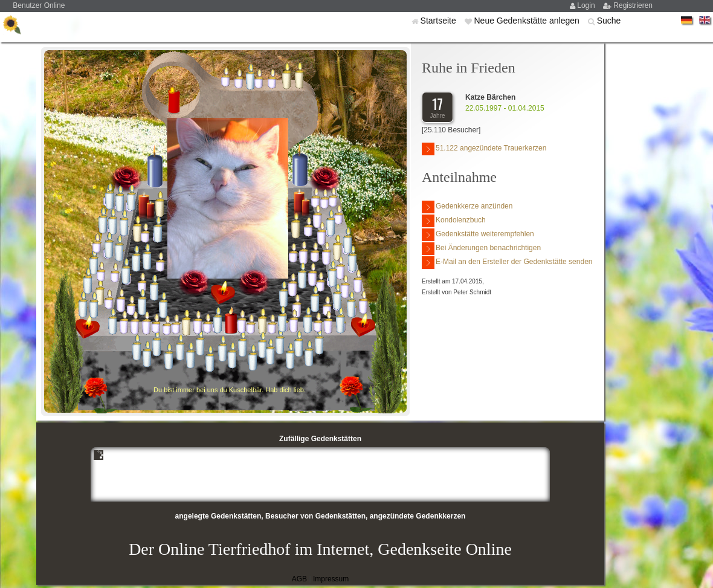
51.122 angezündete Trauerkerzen (484, 149)
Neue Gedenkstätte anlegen (527, 21)
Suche (609, 21)
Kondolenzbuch (454, 221)
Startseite (440, 21)
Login (587, 5)
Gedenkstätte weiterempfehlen (478, 235)
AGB (299, 579)
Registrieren (633, 5)
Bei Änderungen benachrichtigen (481, 249)
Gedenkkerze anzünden (467, 207)
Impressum (331, 579)
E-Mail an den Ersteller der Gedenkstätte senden (507, 263)
